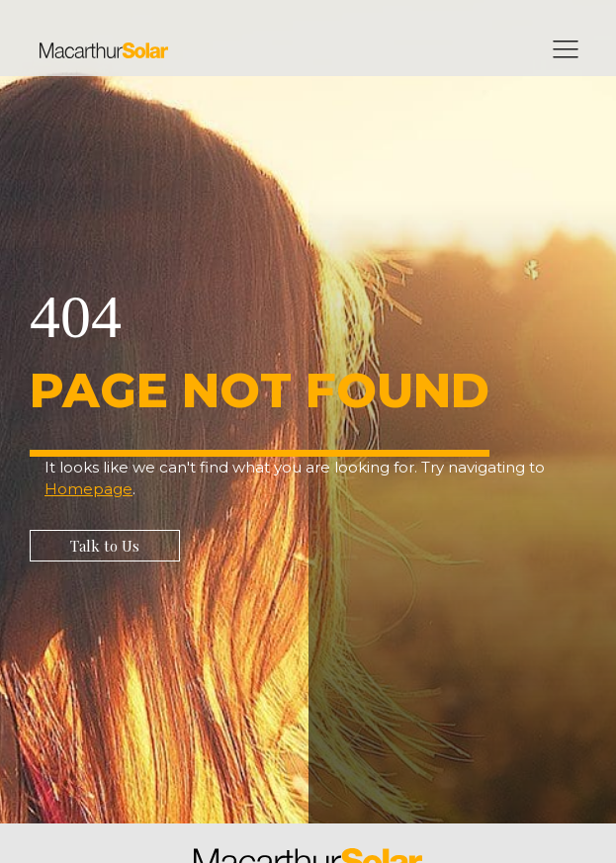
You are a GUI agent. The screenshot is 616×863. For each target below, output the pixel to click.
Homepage (88, 489)
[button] (105, 546)
